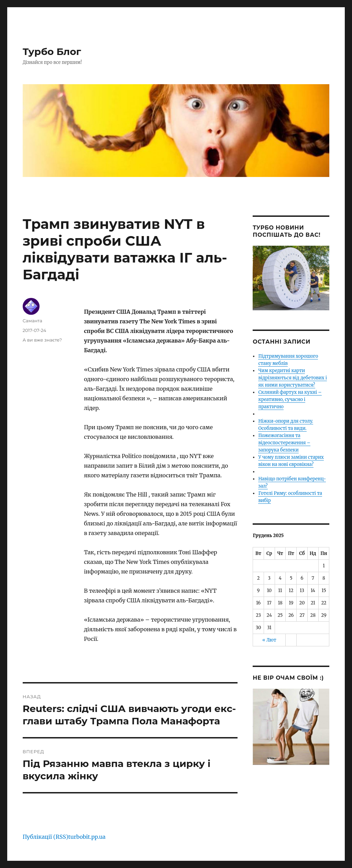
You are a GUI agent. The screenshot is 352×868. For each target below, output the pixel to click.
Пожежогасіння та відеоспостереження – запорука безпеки (284, 443)
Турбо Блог (52, 52)
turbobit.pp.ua (87, 837)
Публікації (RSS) (46, 837)
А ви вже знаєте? (42, 340)
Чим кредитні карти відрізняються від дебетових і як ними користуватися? (292, 378)
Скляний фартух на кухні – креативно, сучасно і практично (290, 399)
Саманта (32, 321)
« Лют (269, 640)
